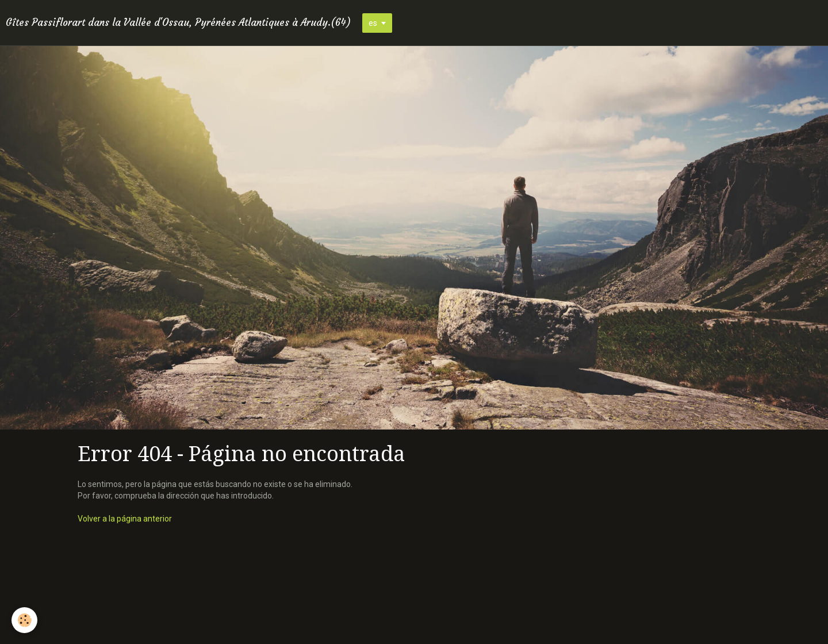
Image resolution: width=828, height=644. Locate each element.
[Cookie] (24, 620)
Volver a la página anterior (125, 519)
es (373, 23)
